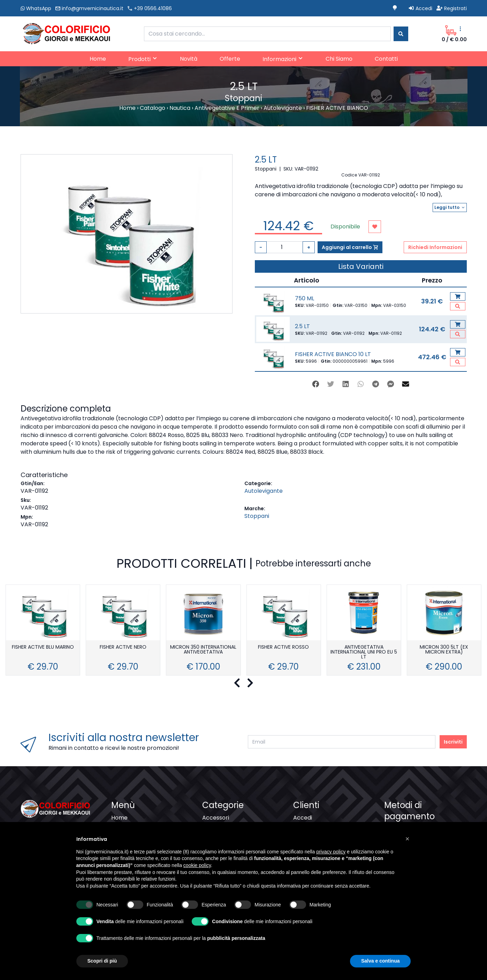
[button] (408, 839)
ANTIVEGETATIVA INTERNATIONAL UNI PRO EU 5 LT (364, 652)
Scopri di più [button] (102, 961)
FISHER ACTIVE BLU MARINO (43, 647)
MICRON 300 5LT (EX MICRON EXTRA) (444, 650)
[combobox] (268, 34)
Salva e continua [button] (380, 961)
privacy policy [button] (331, 852)
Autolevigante (264, 491)
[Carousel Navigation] (243, 683)
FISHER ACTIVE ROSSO (283, 647)
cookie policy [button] (197, 865)
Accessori (216, 818)
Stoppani (257, 516)
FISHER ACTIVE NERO (123, 647)
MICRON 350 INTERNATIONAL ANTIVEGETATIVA (203, 650)
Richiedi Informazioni (435, 247)
